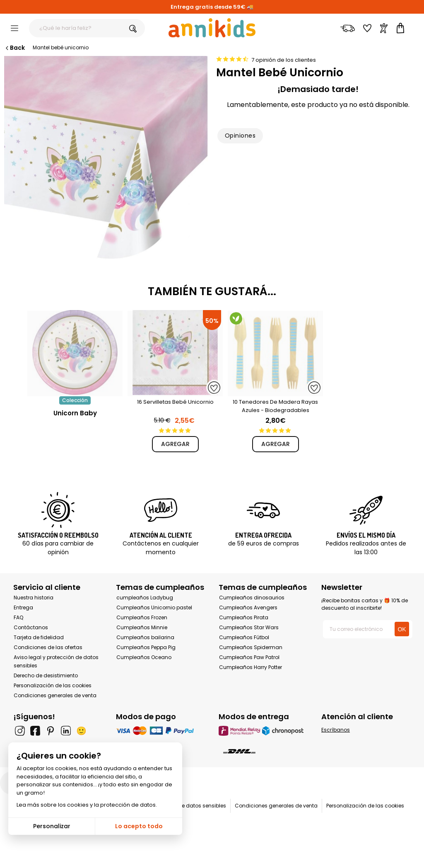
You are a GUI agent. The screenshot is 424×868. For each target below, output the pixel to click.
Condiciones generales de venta (55, 695)
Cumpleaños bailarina (145, 637)
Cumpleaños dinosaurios (252, 598)
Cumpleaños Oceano (144, 657)
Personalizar (52, 826)
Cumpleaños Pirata (244, 617)
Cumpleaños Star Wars (249, 627)
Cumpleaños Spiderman (251, 647)
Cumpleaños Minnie (142, 627)
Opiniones (240, 136)
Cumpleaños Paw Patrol (249, 657)
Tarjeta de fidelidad (39, 637)
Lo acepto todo (139, 826)
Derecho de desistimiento (46, 675)
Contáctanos (31, 627)
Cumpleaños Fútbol (244, 637)
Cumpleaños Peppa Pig (146, 647)
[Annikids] (212, 28)
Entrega (23, 607)
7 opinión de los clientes (284, 60)
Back (14, 48)
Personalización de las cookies (53, 685)
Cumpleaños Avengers (248, 607)
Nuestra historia (34, 598)
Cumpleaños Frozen (142, 617)
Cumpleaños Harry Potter (251, 667)
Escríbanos (336, 730)
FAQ (18, 617)
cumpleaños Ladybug (145, 598)
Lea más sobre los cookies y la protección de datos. (87, 805)
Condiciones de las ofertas (48, 647)
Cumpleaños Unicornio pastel (154, 607)
